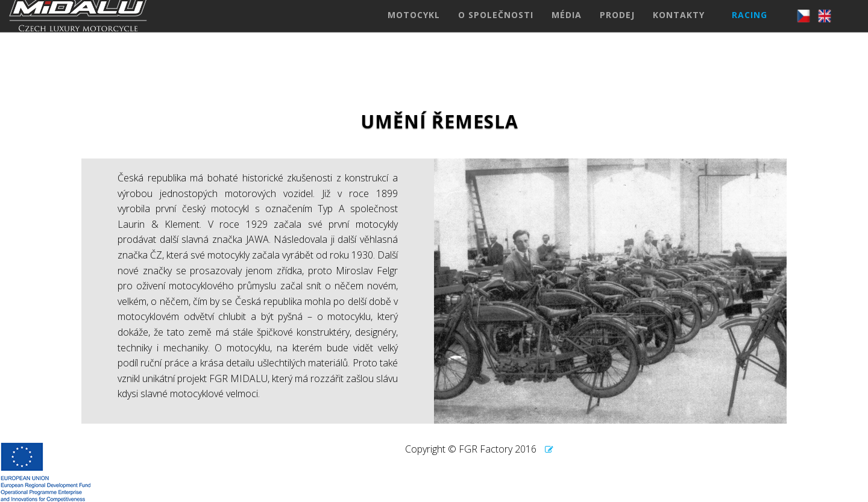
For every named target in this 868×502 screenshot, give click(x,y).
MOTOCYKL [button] (414, 27)
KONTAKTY (679, 27)
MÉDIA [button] (567, 27)
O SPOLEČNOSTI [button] (496, 27)
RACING (750, 27)
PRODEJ (617, 27)
